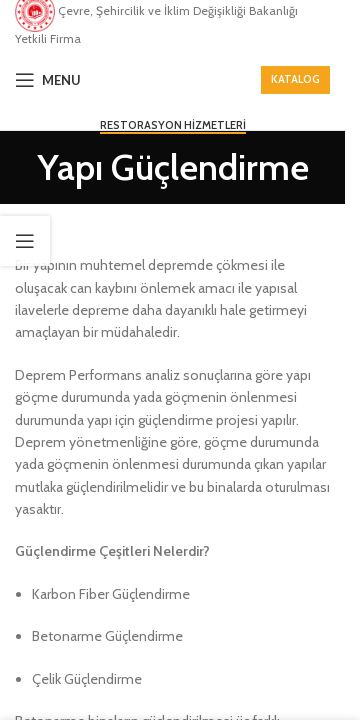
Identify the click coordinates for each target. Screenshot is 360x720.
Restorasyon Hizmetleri (173, 125)
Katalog (295, 79)
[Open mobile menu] (48, 80)
